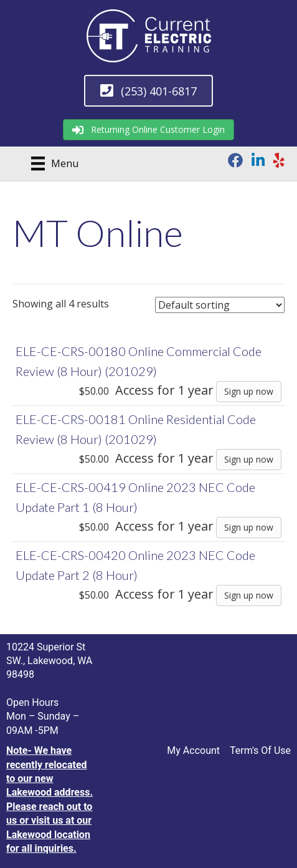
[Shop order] (220, 305)
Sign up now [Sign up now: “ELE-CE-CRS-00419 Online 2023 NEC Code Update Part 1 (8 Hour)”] (249, 527)
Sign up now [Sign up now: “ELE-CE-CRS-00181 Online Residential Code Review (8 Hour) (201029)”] (249, 459)
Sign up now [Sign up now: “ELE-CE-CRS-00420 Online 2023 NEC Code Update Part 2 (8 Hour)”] (249, 595)
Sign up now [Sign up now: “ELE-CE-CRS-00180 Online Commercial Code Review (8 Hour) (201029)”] (249, 391)
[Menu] (50, 163)
